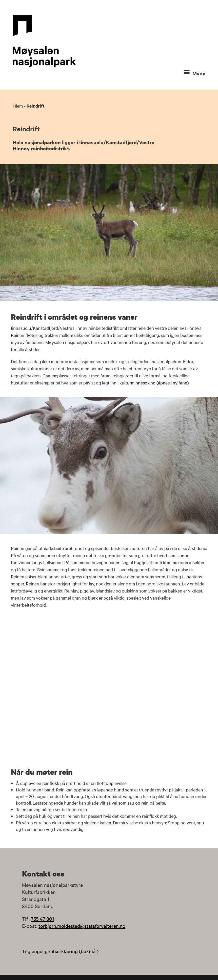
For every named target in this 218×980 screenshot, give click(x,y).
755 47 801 (42, 919)
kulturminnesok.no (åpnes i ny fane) (154, 383)
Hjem (18, 106)
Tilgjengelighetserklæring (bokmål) (60, 951)
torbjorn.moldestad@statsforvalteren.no (82, 926)
